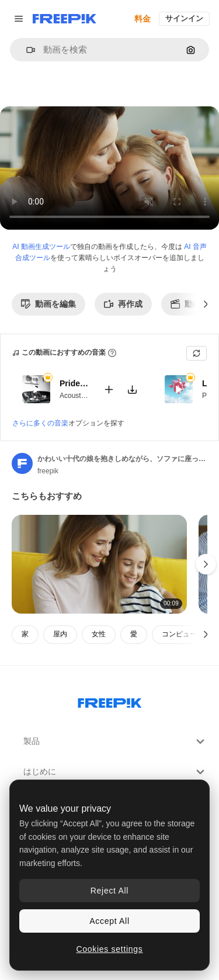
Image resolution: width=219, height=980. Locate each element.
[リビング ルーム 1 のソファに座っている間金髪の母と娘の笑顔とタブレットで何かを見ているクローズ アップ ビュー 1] (99, 564)
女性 (99, 634)
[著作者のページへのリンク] (22, 463)
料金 (142, 19)
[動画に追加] (109, 389)
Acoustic (73, 395)
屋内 (60, 634)
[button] (26, 50)
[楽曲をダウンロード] (132, 389)
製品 (115, 742)
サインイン (184, 18)
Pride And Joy (74, 383)
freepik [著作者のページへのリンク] (48, 471)
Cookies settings (110, 949)
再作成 (123, 304)
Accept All (109, 921)
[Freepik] (65, 19)
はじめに (115, 772)
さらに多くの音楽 (40, 423)
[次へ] (206, 304)
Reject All (109, 891)
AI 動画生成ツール (41, 247)
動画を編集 (48, 304)
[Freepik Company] (110, 701)
